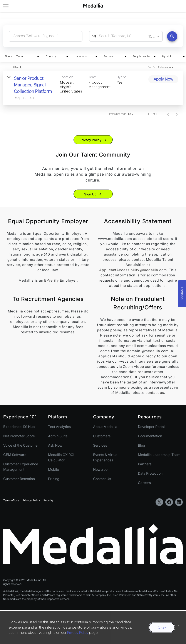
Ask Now (55, 445)
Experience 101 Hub (19, 427)
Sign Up (90, 194)
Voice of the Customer (21, 445)
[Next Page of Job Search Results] (177, 114)
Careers (144, 483)
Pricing (54, 479)
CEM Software (15, 455)
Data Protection (150, 473)
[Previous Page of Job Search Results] (168, 114)
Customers (102, 436)
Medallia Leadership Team (159, 455)
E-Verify (51, 280)
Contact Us (102, 479)
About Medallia (105, 427)
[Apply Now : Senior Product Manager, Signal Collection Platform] (163, 79)
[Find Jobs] (172, 36)
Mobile (54, 469)
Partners (145, 464)
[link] (93, 88)
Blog (142, 445)
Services (100, 445)
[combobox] (46, 36)
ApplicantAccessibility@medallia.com (133, 270)
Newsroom (102, 469)
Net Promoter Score (19, 436)
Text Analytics (59, 427)
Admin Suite (58, 436)
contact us (155, 393)
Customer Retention (19, 479)
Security (48, 500)
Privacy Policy (90, 140)
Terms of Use (11, 500)
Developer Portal (151, 427)
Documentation (150, 436)
